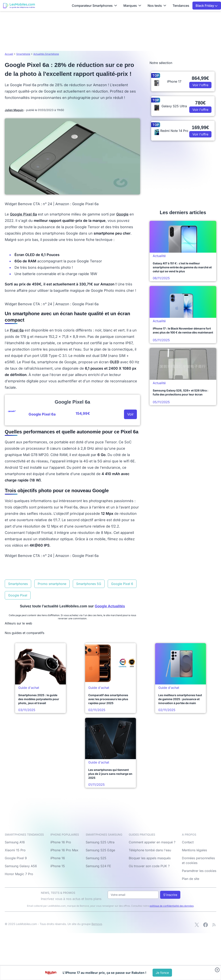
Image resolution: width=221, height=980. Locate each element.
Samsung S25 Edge (100, 850)
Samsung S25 (96, 858)
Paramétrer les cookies (199, 871)
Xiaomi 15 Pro (15, 850)
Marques (132, 6)
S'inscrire (170, 895)
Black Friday (207, 6)
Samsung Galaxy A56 (21, 866)
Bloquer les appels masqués (150, 858)
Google (122, 214)
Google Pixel (18, 595)
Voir (130, 414)
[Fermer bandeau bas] (217, 970)
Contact (188, 842)
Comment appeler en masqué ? (152, 842)
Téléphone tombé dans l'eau (150, 850)
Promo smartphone (52, 584)
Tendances (181, 6)
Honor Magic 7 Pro (19, 874)
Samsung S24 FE (98, 866)
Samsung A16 (15, 842)
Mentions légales (194, 850)
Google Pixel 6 (122, 584)
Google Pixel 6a (23, 214)
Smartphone (23, 54)
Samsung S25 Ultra (100, 842)
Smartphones (18, 584)
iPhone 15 (58, 866)
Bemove (97, 924)
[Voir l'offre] (162, 973)
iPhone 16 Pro (61, 842)
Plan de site (191, 879)
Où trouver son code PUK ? (149, 866)
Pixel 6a (17, 330)
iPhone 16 (58, 858)
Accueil (9, 54)
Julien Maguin (14, 110)
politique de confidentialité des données (172, 906)
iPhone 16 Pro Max (64, 850)
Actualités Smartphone (46, 54)
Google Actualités (110, 606)
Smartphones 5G (89, 584)
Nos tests (157, 6)
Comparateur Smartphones (94, 6)
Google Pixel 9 (16, 858)
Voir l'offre (200, 85)
